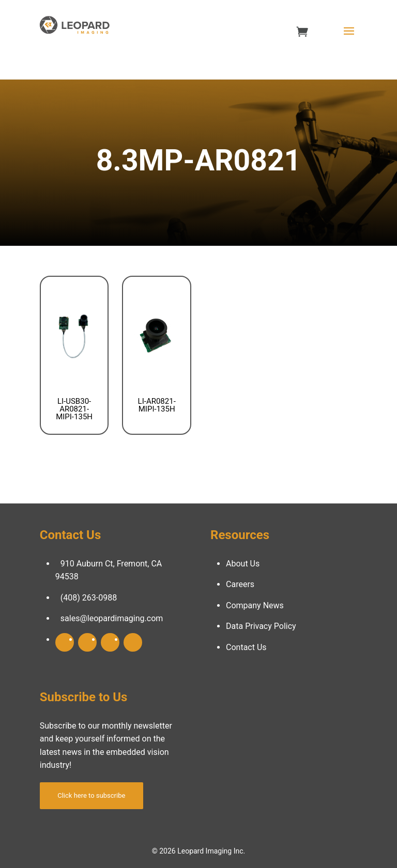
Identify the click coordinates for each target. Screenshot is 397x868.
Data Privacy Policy (261, 626)
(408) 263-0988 (89, 598)
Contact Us (246, 647)
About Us (243, 564)
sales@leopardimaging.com (112, 618)
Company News (255, 605)
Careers (240, 584)
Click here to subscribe (91, 795)
